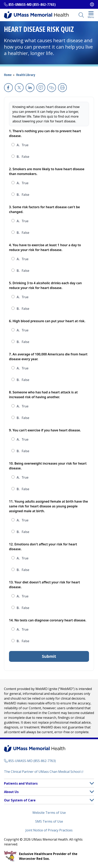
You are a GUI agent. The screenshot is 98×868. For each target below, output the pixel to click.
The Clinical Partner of (44, 771)
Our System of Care (20, 800)
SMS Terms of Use (49, 821)
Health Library (26, 75)
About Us (11, 792)
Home (8, 75)
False (23, 157)
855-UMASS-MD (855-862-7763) (32, 4)
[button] (92, 783)
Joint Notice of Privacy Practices (49, 830)
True (22, 145)
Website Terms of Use (49, 813)
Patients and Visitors (21, 783)
